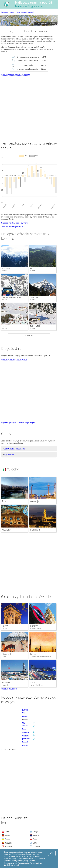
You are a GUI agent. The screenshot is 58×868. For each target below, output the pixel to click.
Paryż (5, 626)
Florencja (35, 530)
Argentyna (37, 846)
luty (24, 713)
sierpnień (26, 732)
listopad (25, 742)
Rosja (35, 839)
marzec (25, 716)
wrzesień (25, 735)
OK (52, 853)
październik (26, 739)
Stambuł (6, 654)
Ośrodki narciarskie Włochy (14, 449)
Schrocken (35, 297)
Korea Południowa (36, 685)
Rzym (5, 501)
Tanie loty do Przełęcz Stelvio (12, 227)
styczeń (25, 710)
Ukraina (7, 839)
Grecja (35, 832)
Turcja (4, 657)
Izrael (35, 843)
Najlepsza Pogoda (8, 12)
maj (24, 723)
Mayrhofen (6, 268)
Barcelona (7, 683)
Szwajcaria (8, 846)
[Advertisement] (29, 106)
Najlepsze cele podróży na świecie (14, 359)
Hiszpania (5, 685)
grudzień (25, 745)
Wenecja (35, 501)
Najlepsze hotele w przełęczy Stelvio (15, 223)
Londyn (34, 626)
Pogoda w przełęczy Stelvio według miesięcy (18, 423)
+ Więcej (29, 336)
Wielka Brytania (35, 628)
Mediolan (7, 530)
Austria (7, 832)
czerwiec (25, 726)
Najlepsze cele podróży (9, 689)
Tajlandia (36, 835)
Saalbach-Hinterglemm (12, 297)
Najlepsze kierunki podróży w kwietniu (15, 74)
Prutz (32, 268)
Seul (32, 683)
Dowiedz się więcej (11, 865)
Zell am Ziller (36, 326)
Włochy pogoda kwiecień (25, 12)
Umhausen (6, 326)
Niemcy (7, 835)
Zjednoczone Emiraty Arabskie (41, 657)
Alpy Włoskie (9, 455)
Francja (4, 628)
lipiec (24, 729)
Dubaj (33, 654)
